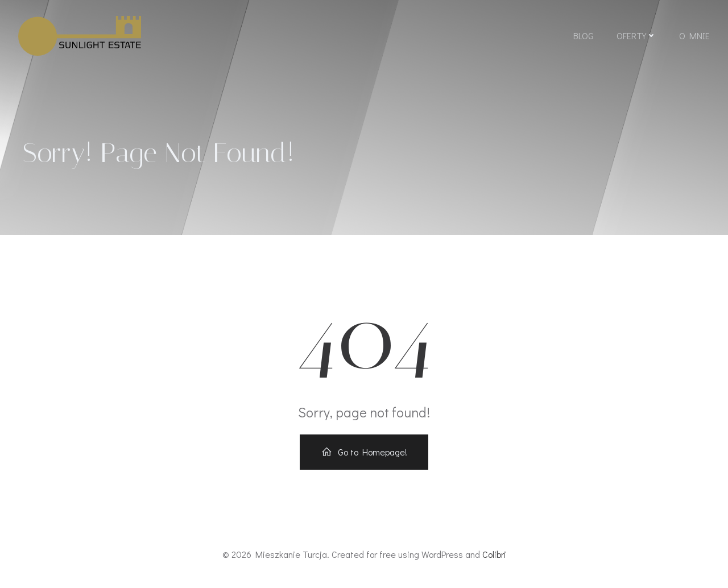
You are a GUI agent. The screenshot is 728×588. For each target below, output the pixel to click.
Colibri (494, 554)
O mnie (694, 36)
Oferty (636, 36)
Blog (584, 36)
